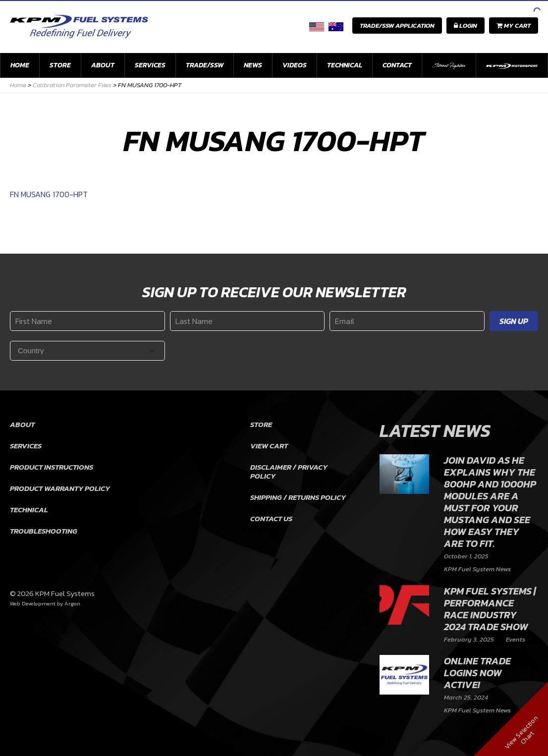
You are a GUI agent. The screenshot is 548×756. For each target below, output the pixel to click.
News (253, 65)
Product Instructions (52, 467)
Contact (397, 65)
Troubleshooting (44, 531)
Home (20, 65)
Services (150, 65)
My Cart (514, 26)
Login (466, 26)
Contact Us (271, 518)
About (103, 65)
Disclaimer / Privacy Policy (289, 471)
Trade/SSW (205, 65)
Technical (345, 65)
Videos (295, 65)
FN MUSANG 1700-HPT (49, 194)
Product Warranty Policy (60, 488)
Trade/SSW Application (397, 26)
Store (60, 65)
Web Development (33, 603)
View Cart (269, 446)
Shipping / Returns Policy (298, 497)
